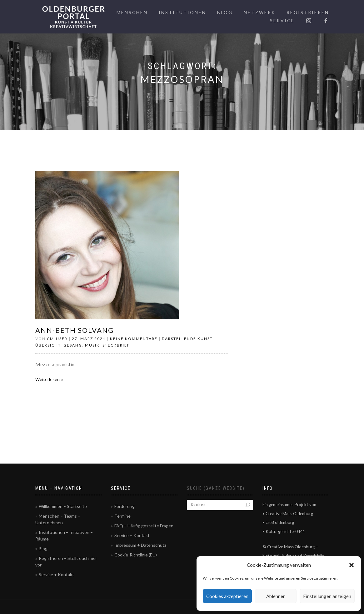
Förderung (125, 506)
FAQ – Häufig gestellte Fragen (144, 526)
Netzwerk (260, 12)
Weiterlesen (47, 379)
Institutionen (182, 12)
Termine (122, 516)
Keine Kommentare (134, 339)
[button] (352, 565)
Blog (225, 12)
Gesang (73, 345)
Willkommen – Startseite (63, 506)
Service (282, 20)
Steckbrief (116, 345)
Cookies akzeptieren (227, 596)
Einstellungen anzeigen (327, 596)
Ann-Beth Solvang (75, 330)
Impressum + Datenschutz (140, 545)
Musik (92, 345)
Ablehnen (276, 596)
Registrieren (308, 12)
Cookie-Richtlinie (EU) (136, 555)
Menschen (132, 12)
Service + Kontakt (56, 574)
